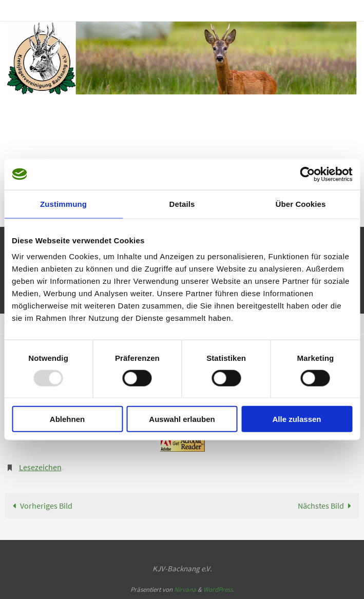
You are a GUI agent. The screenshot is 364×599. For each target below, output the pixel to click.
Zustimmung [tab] (63, 204)
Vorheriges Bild (41, 506)
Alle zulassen (296, 419)
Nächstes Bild (327, 506)
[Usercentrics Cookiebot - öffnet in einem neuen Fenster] (307, 174)
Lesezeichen (40, 467)
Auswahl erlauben (182, 419)
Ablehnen (67, 419)
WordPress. (219, 590)
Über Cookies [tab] (301, 204)
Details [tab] (182, 204)
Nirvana (185, 590)
